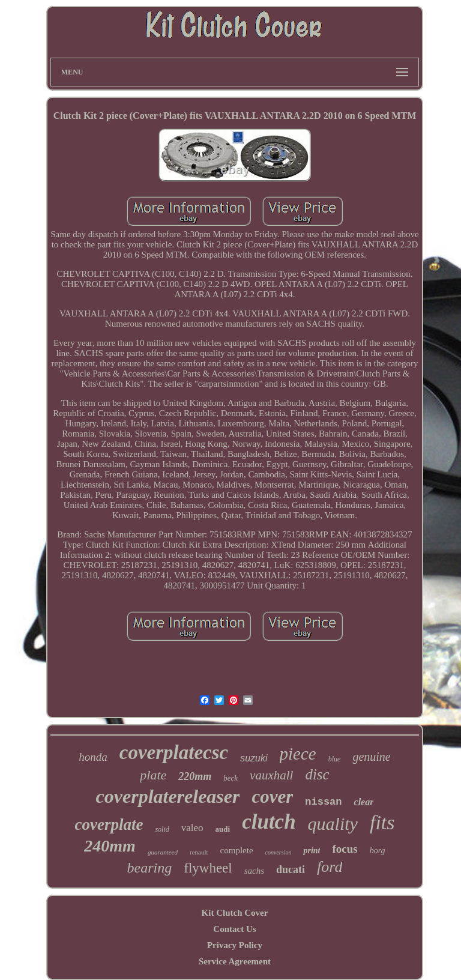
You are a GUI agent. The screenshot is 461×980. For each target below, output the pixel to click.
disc (317, 774)
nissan (323, 802)
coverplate (109, 824)
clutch (269, 822)
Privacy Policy (235, 945)
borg (378, 851)
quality (333, 824)
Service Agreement (235, 961)
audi (223, 829)
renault (199, 852)
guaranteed (163, 852)
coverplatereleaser (168, 796)
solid (162, 829)
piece (298, 754)
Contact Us (234, 929)
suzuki (254, 758)
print (312, 851)
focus (345, 849)
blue (335, 759)
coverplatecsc (174, 752)
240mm (110, 846)
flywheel (208, 868)
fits (382, 822)
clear (364, 802)
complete (237, 850)
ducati (291, 870)
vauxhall (271, 775)
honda (93, 757)
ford (330, 867)
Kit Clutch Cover (235, 913)
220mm (195, 776)
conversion (279, 852)
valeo (192, 828)
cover (272, 797)
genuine (371, 757)
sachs (254, 871)
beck (230, 778)
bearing (150, 868)
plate (153, 775)
